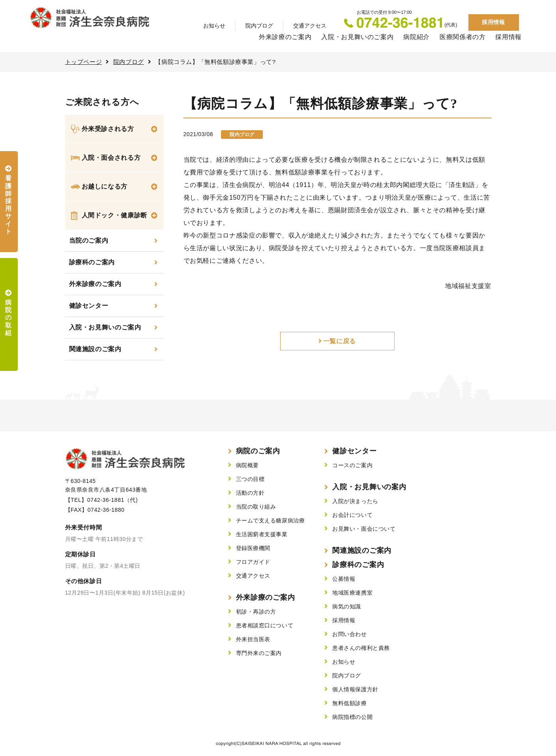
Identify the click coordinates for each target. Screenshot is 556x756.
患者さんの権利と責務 (361, 648)
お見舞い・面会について (364, 529)
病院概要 (247, 465)
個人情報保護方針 (355, 689)
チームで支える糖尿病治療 (271, 520)
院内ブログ (259, 26)
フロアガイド (253, 562)
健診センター (89, 306)
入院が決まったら (355, 501)
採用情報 (493, 22)
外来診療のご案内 (285, 37)
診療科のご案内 (92, 262)
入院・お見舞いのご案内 (357, 37)
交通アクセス (310, 26)
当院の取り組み (256, 507)
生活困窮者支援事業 (262, 534)
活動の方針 (250, 493)
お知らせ (214, 26)
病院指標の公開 (352, 717)
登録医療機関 (253, 548)
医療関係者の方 (462, 37)
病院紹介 (417, 37)
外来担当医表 (253, 639)
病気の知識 (347, 606)
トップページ (84, 62)
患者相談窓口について (265, 625)
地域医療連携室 (352, 593)
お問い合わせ (349, 634)
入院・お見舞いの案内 (369, 487)
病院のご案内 (258, 451)
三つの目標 (250, 479)
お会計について (352, 515)
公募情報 (344, 579)
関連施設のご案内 (95, 349)
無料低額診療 (349, 703)
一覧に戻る (340, 341)
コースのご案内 (352, 465)
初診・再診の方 (256, 612)
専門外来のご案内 (259, 653)
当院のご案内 (89, 240)
